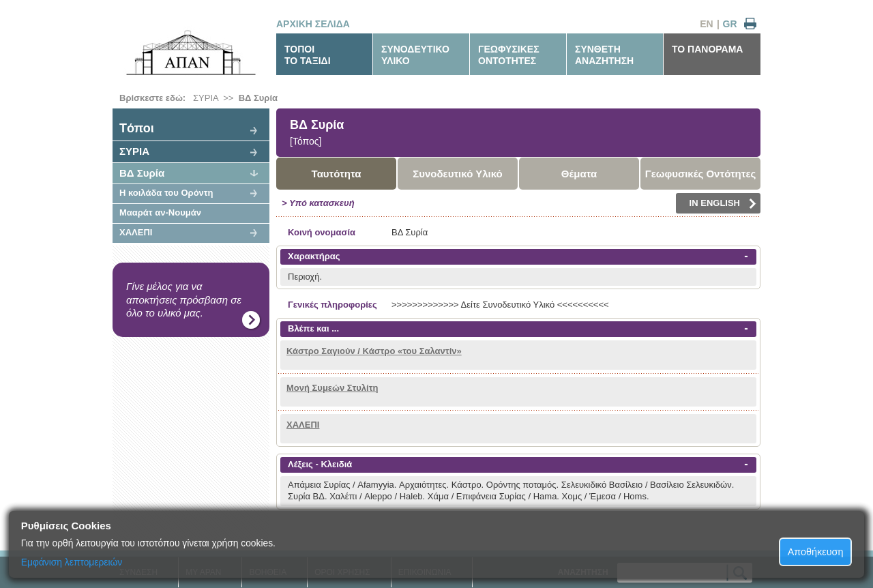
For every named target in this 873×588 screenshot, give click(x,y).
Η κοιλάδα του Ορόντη (166, 193)
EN (706, 24)
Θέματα (579, 174)
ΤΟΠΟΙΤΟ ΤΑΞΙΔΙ (308, 55)
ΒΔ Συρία (258, 98)
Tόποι (137, 128)
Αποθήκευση (816, 552)
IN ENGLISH (723, 203)
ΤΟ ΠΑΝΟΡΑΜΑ (707, 49)
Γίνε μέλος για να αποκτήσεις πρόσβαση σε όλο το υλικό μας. (184, 299)
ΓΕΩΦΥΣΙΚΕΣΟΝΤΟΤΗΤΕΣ (509, 55)
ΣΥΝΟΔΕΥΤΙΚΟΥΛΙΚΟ (415, 55)
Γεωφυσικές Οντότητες (701, 174)
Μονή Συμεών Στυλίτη (332, 388)
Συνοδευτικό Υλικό (458, 174)
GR (730, 24)
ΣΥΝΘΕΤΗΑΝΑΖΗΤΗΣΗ (604, 55)
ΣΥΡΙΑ (206, 98)
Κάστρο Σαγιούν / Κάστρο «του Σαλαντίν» (374, 351)
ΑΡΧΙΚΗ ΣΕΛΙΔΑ (313, 24)
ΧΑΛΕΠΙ (136, 232)
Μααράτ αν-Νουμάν (160, 212)
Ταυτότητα (337, 174)
